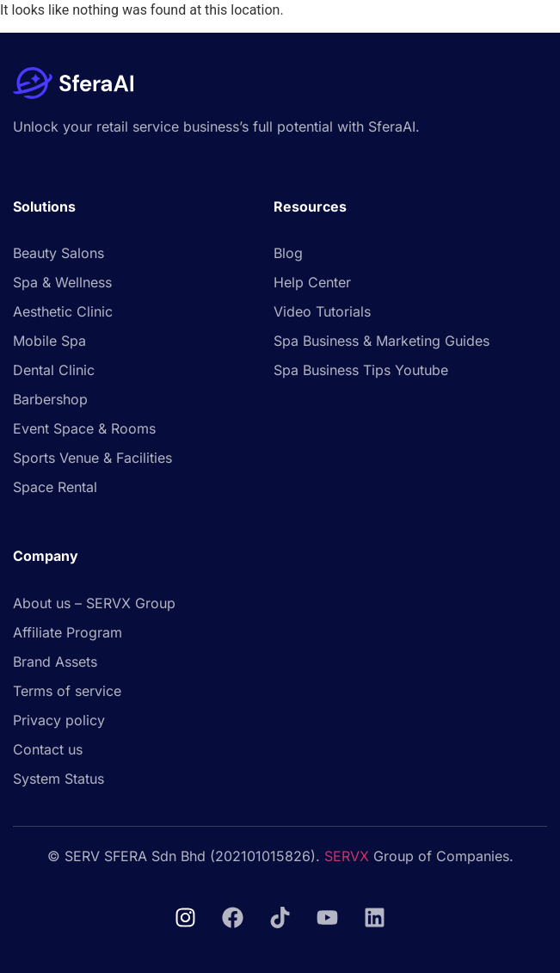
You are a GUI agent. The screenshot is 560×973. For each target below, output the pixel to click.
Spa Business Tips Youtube (361, 370)
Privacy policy (59, 720)
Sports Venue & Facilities (92, 458)
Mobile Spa (49, 341)
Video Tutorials (322, 311)
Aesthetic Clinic (63, 311)
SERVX (347, 856)
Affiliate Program (68, 632)
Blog (288, 253)
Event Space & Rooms (84, 428)
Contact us (48, 749)
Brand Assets (55, 662)
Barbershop (50, 399)
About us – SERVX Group (94, 603)
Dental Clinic (54, 370)
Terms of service (67, 691)
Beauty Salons (58, 253)
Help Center (312, 282)
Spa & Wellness (62, 282)
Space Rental (55, 487)
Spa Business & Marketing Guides (382, 341)
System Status (58, 779)
